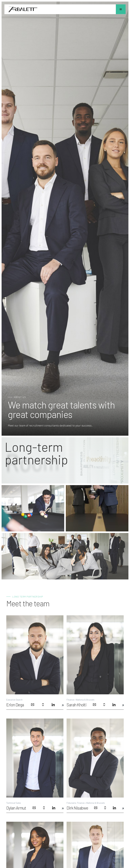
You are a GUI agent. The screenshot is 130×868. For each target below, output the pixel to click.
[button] (121, 9)
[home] (23, 9)
